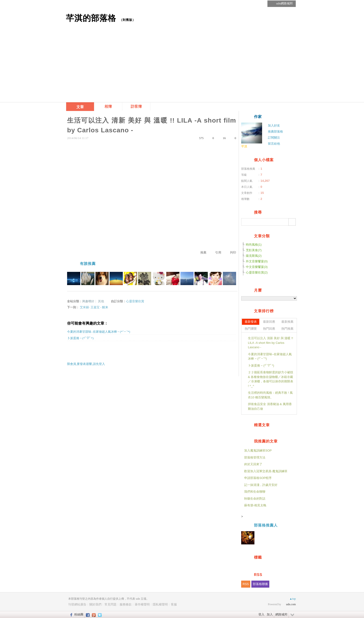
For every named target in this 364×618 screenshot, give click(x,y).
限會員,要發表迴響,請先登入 (86, 364)
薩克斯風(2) (254, 256)
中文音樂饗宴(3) (257, 267)
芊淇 (244, 146)
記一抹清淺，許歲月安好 (261, 485)
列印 (233, 252)
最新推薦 (287, 322)
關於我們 (95, 604)
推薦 (203, 252)
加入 (270, 614)
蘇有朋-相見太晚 (255, 505)
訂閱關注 (274, 138)
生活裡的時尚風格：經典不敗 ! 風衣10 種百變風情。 (270, 395)
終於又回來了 (253, 464)
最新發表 (251, 322)
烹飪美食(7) (254, 250)
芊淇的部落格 (91, 18)
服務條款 (126, 604)
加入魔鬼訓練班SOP (258, 450)
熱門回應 (269, 329)
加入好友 (274, 125)
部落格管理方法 (255, 457)
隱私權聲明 (160, 604)
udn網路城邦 (285, 3)
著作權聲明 (142, 604)
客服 (174, 604)
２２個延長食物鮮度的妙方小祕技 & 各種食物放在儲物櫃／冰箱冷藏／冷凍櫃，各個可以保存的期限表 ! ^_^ (271, 379)
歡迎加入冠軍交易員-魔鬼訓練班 (266, 471)
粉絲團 (79, 614)
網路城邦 (281, 614)
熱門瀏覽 (251, 329)
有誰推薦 (88, 264)
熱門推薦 (287, 329)
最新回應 (269, 322)
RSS (246, 584)
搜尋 (292, 222)
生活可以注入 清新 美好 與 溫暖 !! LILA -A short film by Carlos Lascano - (270, 343)
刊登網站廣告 (77, 604)
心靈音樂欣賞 (135, 301)
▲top (293, 599)
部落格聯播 (260, 584)
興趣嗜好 (88, 301)
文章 (80, 107)
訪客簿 (136, 106)
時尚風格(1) (254, 245)
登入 (261, 614)
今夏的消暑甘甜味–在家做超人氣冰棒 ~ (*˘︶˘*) (99, 332)
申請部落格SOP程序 (258, 478)
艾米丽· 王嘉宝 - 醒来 (94, 307)
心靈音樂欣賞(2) (257, 272)
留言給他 (274, 144)
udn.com (291, 604)
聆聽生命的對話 (255, 499)
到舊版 (127, 20)
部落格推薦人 (266, 525)
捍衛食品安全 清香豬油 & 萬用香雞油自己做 (270, 406)
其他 (101, 301)
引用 (218, 252)
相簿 (108, 106)
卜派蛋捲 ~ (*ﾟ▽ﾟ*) (80, 338)
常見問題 (110, 604)
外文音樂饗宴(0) (257, 261)
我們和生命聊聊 (255, 492)
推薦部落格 (275, 132)
